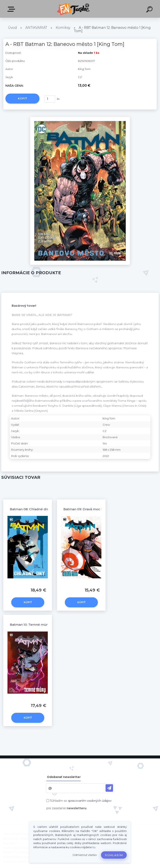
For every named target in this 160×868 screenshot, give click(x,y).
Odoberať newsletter (64, 777)
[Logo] (74, 9)
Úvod (12, 28)
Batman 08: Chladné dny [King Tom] (39, 509)
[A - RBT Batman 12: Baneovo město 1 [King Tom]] (80, 118)
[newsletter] (109, 788)
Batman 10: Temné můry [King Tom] (39, 625)
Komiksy (63, 28)
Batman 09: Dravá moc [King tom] (91, 509)
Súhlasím (114, 855)
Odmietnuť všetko (85, 855)
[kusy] (50, 99)
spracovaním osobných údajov (90, 801)
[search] (150, 10)
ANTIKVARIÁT (36, 28)
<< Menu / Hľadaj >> (12, 9)
